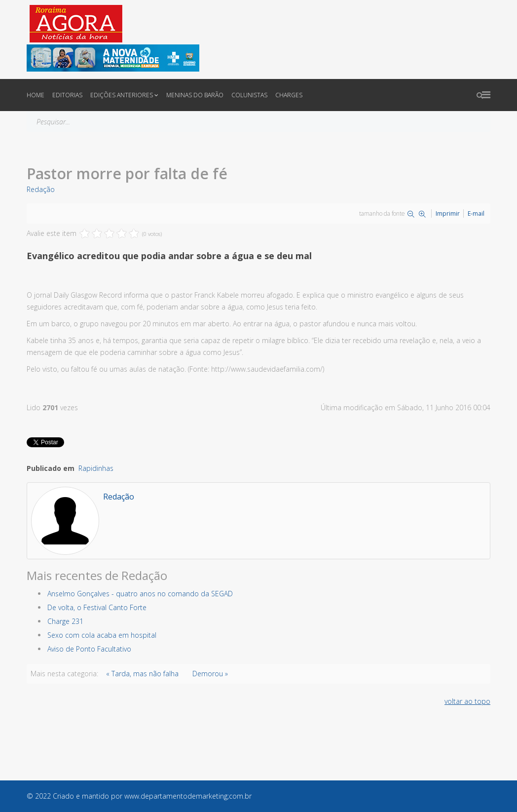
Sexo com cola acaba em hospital (102, 635)
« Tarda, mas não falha (142, 674)
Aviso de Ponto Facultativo (89, 649)
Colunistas (249, 95)
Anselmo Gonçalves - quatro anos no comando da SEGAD (140, 594)
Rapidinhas (96, 468)
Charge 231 (65, 621)
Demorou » (210, 674)
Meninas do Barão (195, 95)
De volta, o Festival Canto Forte (97, 607)
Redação (41, 189)
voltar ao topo (467, 701)
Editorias (67, 95)
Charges (289, 95)
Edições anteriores (122, 95)
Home (36, 95)
